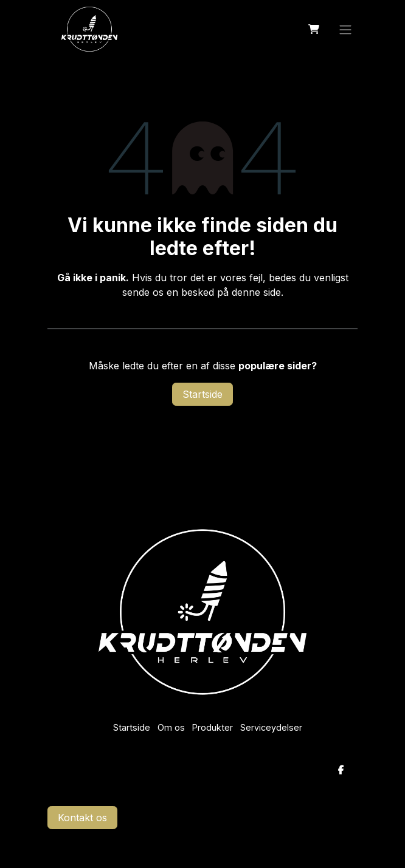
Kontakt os (82, 818)
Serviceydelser (271, 727)
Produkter (213, 727)
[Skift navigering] (345, 29)
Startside (202, 394)
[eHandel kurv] (314, 29)
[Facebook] (341, 770)
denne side (256, 292)
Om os (171, 727)
